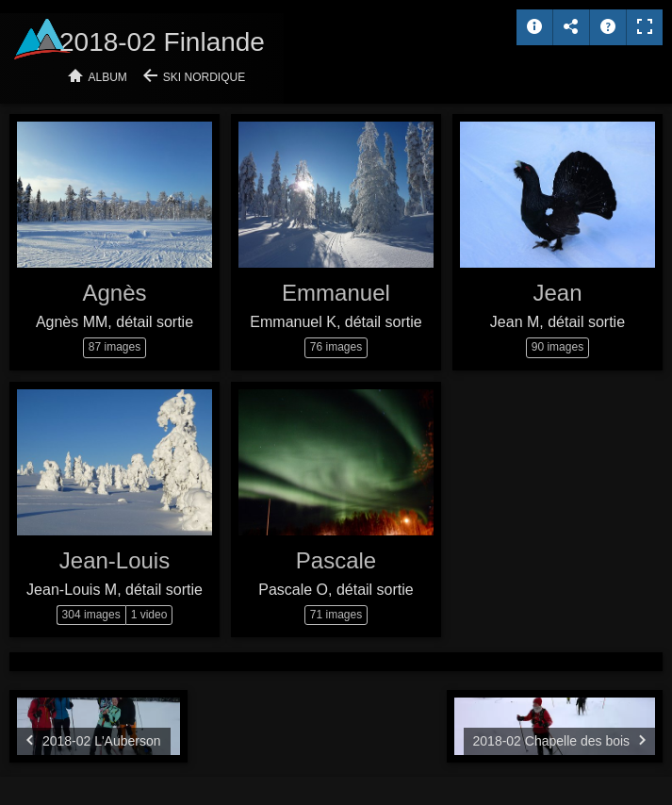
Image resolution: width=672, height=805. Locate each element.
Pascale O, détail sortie (336, 590)
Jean (557, 293)
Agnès (114, 293)
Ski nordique (204, 77)
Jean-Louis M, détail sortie (115, 590)
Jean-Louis (115, 560)
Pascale (336, 560)
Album (108, 77)
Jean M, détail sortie (557, 322)
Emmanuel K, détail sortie (336, 322)
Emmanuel (336, 293)
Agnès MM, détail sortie (115, 322)
